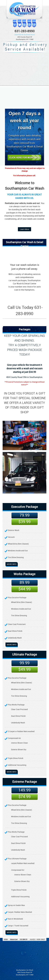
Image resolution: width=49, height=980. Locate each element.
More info (12, 564)
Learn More (24, 229)
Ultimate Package (25, 654)
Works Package (24, 574)
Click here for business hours (24, 35)
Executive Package (25, 507)
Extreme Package (25, 782)
